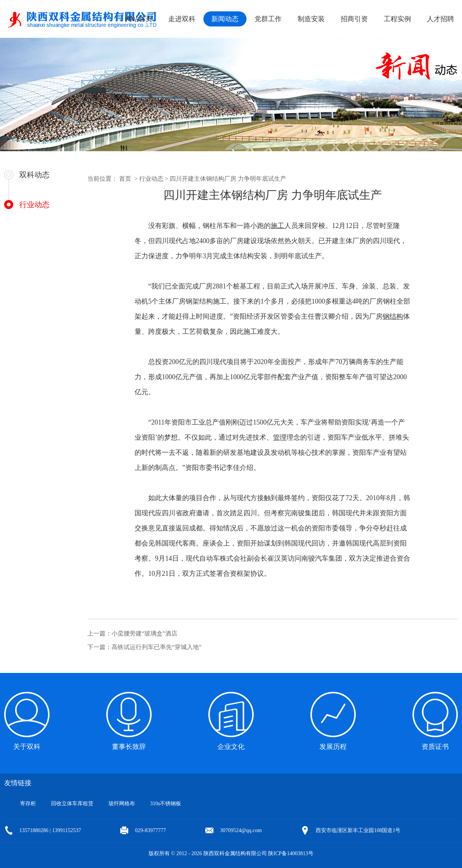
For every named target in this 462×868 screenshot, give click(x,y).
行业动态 (34, 205)
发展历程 (333, 747)
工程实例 (397, 19)
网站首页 (139, 19)
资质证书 (435, 747)
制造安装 (311, 19)
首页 (125, 179)
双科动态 (34, 175)
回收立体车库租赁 (72, 804)
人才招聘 (440, 19)
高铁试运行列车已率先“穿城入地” (157, 647)
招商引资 (354, 19)
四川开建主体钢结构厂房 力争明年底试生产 (228, 179)
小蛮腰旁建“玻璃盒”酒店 (144, 633)
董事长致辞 (129, 747)
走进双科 (182, 19)
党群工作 (268, 19)
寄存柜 (28, 804)
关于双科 (27, 747)
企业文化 (231, 747)
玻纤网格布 (122, 804)
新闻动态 (225, 19)
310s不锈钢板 (166, 804)
